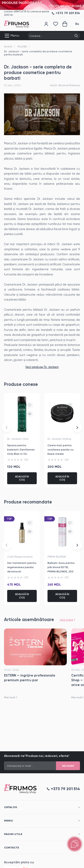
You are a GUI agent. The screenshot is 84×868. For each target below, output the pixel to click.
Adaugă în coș (22, 478)
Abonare (68, 766)
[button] (7, 427)
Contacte (12, 847)
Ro (77, 24)
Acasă (8, 46)
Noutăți (22, 46)
